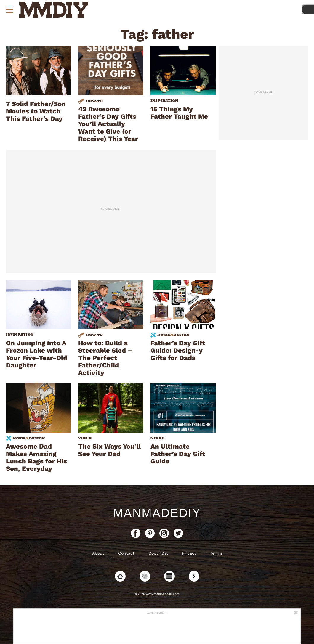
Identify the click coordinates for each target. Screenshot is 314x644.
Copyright (158, 553)
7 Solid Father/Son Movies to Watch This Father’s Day (36, 111)
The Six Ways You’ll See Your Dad (109, 450)
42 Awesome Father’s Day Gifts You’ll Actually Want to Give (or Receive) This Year (108, 124)
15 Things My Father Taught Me (179, 113)
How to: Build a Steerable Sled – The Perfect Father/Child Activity (105, 358)
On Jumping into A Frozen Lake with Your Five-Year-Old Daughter (37, 354)
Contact (126, 553)
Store (157, 438)
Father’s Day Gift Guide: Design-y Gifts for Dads (178, 350)
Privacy (189, 553)
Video (85, 438)
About (98, 553)
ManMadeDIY (157, 513)
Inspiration (164, 101)
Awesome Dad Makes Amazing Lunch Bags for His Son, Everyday (36, 457)
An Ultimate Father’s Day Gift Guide (178, 454)
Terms (216, 553)
